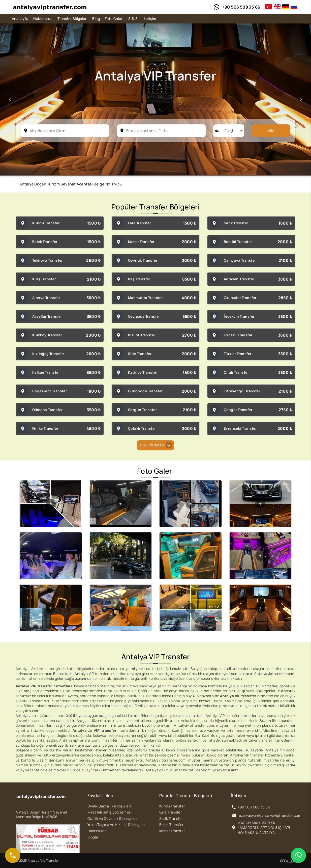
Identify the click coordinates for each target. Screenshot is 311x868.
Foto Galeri (114, 19)
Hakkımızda (43, 19)
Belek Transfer (172, 824)
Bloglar (93, 837)
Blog (96, 19)
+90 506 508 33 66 (254, 807)
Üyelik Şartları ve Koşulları (109, 806)
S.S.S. (133, 19)
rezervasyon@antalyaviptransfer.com (269, 815)
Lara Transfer (170, 812)
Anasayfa (20, 19)
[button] (10, 99)
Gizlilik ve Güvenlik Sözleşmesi (113, 818)
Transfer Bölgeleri (72, 19)
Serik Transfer (171, 818)
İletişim (150, 19)
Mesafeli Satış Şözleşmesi (110, 812)
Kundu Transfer (172, 806)
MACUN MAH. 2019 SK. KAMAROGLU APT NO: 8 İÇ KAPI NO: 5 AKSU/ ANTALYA (264, 828)
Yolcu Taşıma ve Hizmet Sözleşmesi (117, 824)
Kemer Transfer (172, 831)
